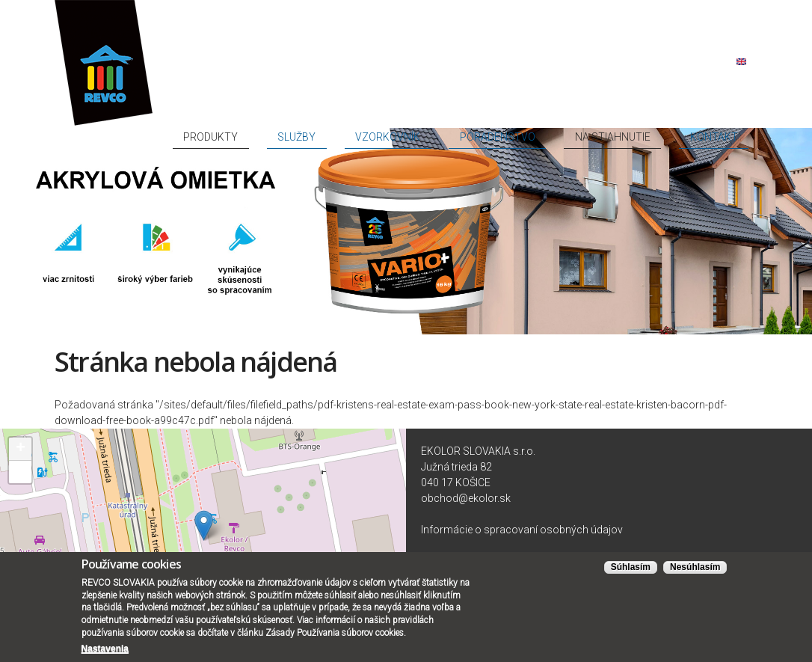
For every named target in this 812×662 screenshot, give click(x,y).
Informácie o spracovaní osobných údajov (522, 524)
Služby (432, 84)
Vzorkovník (494, 84)
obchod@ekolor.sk (466, 492)
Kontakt (728, 84)
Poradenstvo (573, 84)
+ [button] (21, 443)
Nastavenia (105, 653)
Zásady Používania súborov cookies (335, 638)
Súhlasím (631, 572)
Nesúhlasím (695, 572)
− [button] (21, 466)
